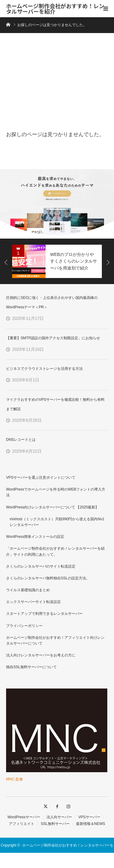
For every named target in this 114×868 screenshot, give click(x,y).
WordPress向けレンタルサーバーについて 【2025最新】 (52, 507)
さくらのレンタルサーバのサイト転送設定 (41, 566)
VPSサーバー (89, 817)
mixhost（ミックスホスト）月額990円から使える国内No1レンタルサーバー (57, 522)
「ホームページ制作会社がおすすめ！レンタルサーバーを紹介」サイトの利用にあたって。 (55, 551)
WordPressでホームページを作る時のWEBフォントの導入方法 (56, 492)
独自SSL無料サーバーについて (31, 667)
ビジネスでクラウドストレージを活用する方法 (44, 369)
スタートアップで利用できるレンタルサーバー (44, 614)
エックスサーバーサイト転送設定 (33, 602)
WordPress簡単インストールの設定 (35, 537)
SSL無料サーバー (55, 824)
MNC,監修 (14, 779)
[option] (57, 204)
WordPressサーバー (24, 817)
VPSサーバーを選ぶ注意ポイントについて (41, 478)
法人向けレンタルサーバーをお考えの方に (41, 655)
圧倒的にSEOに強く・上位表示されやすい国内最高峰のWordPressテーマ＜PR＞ (52, 302)
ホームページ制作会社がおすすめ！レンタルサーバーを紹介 (55, 8)
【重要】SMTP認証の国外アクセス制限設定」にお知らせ (53, 338)
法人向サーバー (59, 817)
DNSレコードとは (21, 440)
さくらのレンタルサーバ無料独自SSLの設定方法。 (48, 578)
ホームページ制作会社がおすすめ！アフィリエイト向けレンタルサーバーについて (55, 640)
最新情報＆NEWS (91, 824)
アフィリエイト (22, 824)
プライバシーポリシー (24, 626)
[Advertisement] (57, 84)
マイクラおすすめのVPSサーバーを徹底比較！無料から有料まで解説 (55, 404)
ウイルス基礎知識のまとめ (28, 590)
